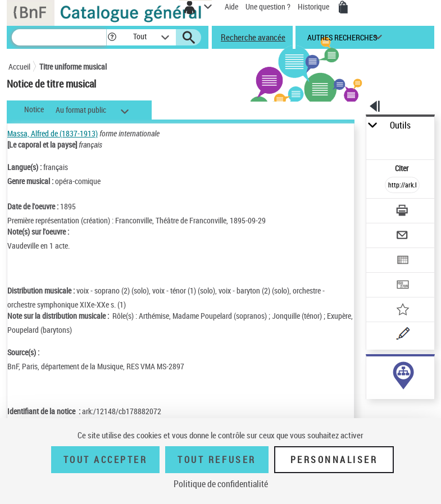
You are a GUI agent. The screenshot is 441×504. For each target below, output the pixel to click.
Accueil (19, 67)
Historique (314, 6)
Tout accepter (106, 460)
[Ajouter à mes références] (402, 311)
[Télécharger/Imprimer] (402, 212)
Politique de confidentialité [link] (221, 484)
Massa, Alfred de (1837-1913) (53, 133)
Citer (403, 168)
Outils (400, 125)
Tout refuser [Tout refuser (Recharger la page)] (217, 460)
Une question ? (268, 6)
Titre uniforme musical (73, 67)
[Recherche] (59, 37)
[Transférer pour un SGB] (402, 286)
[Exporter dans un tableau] (402, 261)
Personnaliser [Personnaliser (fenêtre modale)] (334, 460)
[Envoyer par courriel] (402, 237)
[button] (112, 37)
